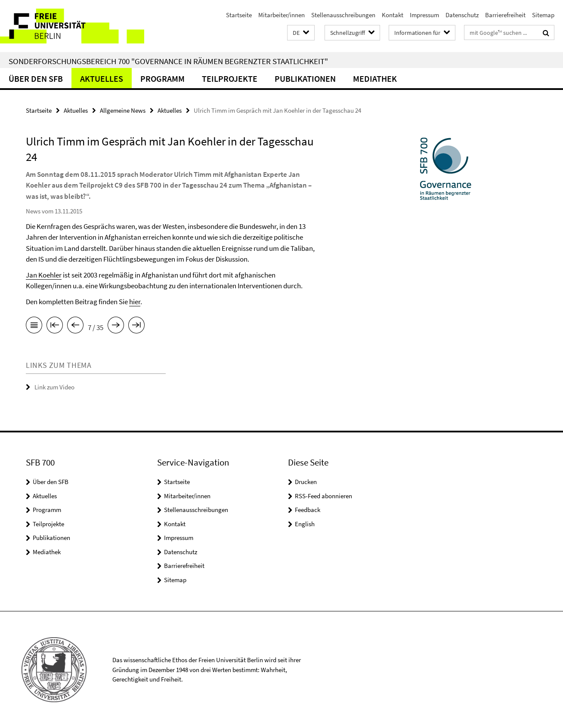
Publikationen (305, 79)
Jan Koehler (44, 275)
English (305, 524)
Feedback (308, 510)
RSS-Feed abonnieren (323, 496)
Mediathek (375, 79)
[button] (301, 33)
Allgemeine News (123, 110)
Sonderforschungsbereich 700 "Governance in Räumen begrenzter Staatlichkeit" (168, 61)
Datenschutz (462, 15)
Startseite (239, 15)
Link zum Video (54, 387)
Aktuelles (102, 79)
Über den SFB (36, 79)
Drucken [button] (306, 482)
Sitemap (543, 15)
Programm (162, 79)
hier (135, 302)
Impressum (424, 15)
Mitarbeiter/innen (281, 15)
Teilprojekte (230, 79)
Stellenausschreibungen (343, 15)
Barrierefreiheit (505, 15)
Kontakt (393, 15)
